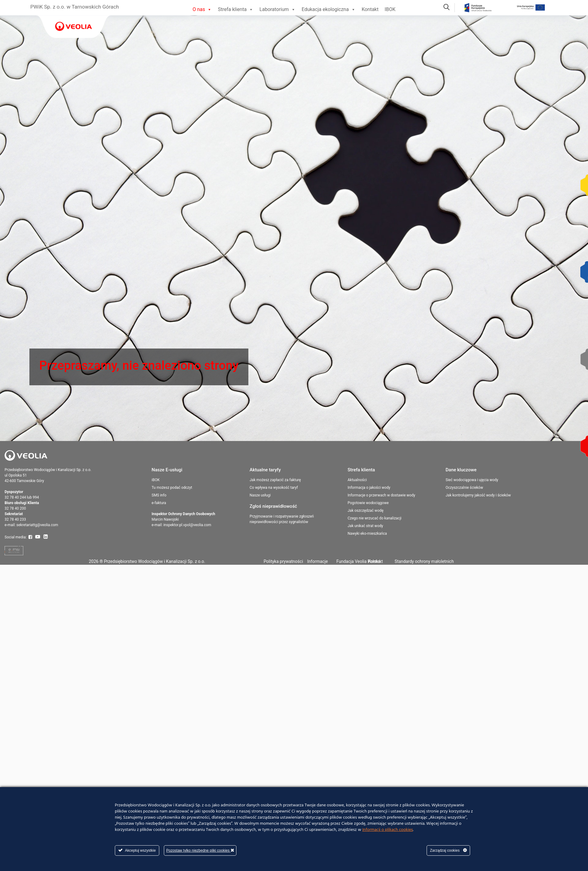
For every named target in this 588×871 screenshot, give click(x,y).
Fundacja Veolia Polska (358, 561)
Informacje (317, 561)
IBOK (390, 9)
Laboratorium (277, 9)
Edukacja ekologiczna (329, 9)
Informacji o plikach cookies (388, 830)
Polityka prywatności (283, 561)
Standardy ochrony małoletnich (424, 561)
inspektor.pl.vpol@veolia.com (187, 525)
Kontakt (370, 9)
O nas (202, 9)
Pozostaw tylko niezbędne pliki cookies (200, 850)
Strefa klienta (236, 9)
